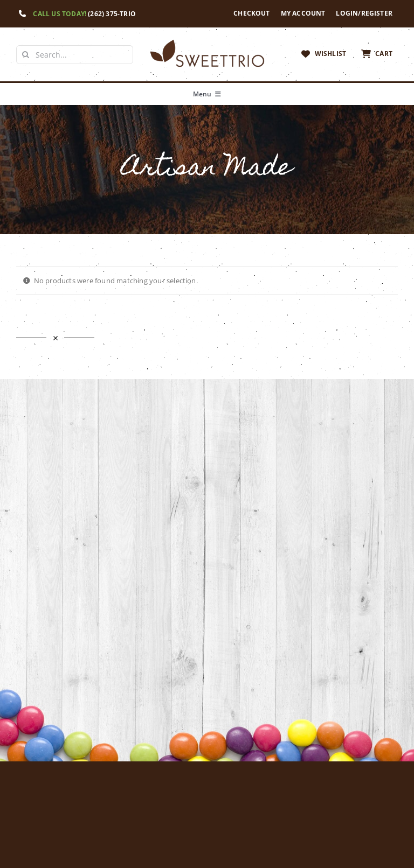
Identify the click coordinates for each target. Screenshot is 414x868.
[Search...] (75, 55)
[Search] (26, 55)
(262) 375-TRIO (112, 14)
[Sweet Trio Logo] (207, 41)
